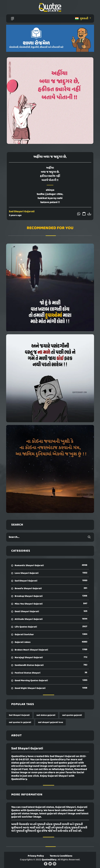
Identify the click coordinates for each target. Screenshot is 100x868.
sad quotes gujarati (72, 715)
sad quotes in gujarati (20, 722)
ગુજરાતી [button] (82, 19)
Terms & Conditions (61, 856)
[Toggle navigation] (12, 19)
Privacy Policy (36, 856)
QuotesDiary (49, 860)
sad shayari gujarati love (51, 722)
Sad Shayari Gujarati (22, 212)
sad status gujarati (46, 715)
